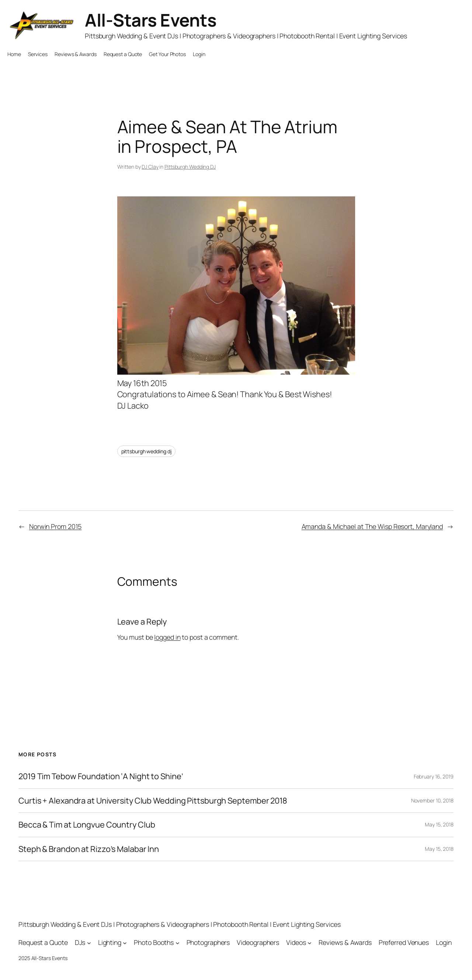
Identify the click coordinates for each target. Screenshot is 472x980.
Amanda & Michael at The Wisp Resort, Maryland (372, 526)
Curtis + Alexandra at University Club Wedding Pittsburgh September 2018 (153, 801)
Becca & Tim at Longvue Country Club (87, 825)
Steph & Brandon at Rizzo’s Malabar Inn (89, 849)
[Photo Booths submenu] (178, 943)
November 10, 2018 (432, 800)
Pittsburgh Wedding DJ (190, 167)
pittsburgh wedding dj (147, 451)
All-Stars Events (151, 20)
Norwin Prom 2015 (55, 526)
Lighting (110, 942)
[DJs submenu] (89, 943)
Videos (296, 942)
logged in (167, 637)
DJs (80, 942)
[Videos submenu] (310, 943)
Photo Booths (154, 942)
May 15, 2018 (439, 824)
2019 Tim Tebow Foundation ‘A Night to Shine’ (101, 776)
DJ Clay (150, 167)
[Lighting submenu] (125, 943)
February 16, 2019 (434, 776)
